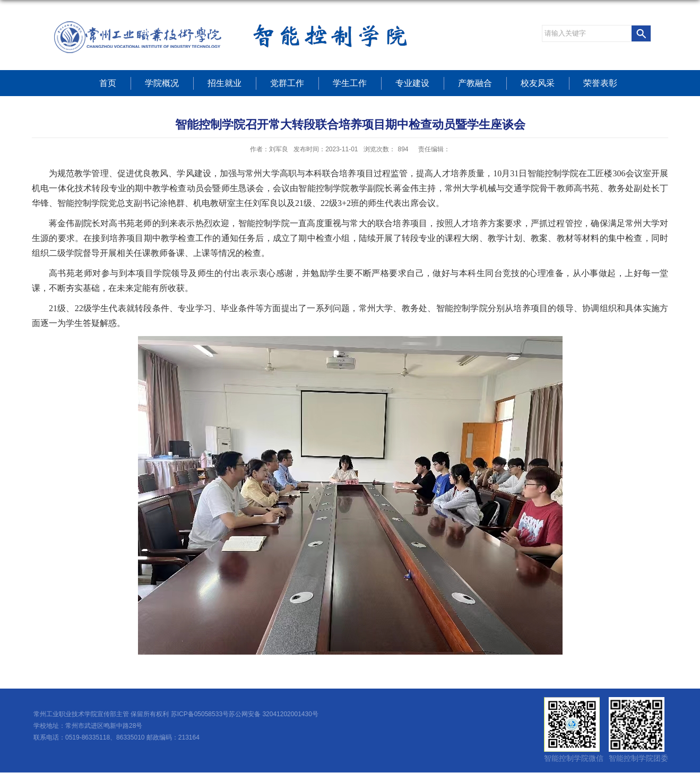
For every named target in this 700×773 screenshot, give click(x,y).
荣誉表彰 (600, 83)
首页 (108, 83)
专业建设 (412, 83)
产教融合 (475, 83)
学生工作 (350, 83)
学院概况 (162, 83)
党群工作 (287, 83)
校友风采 (538, 83)
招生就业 (224, 83)
